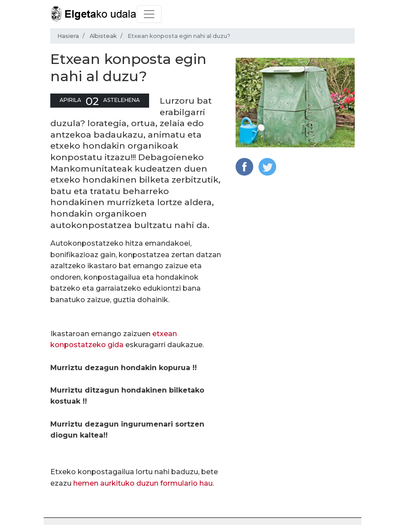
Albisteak (103, 36)
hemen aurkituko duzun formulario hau (143, 483)
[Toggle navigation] (149, 14)
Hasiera (68, 36)
